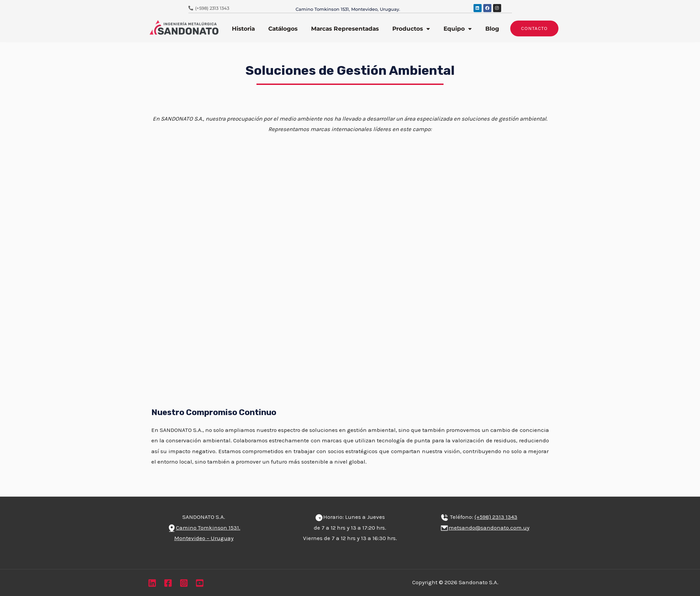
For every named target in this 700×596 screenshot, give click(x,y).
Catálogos (283, 29)
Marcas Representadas (345, 29)
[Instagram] (184, 583)
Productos (411, 29)
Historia (243, 29)
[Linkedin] (152, 583)
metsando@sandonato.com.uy (489, 528)
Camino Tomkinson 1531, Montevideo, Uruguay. (348, 9)
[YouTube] (200, 583)
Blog (492, 29)
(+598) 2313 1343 (496, 517)
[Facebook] (168, 583)
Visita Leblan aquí (254, 276)
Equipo (458, 29)
